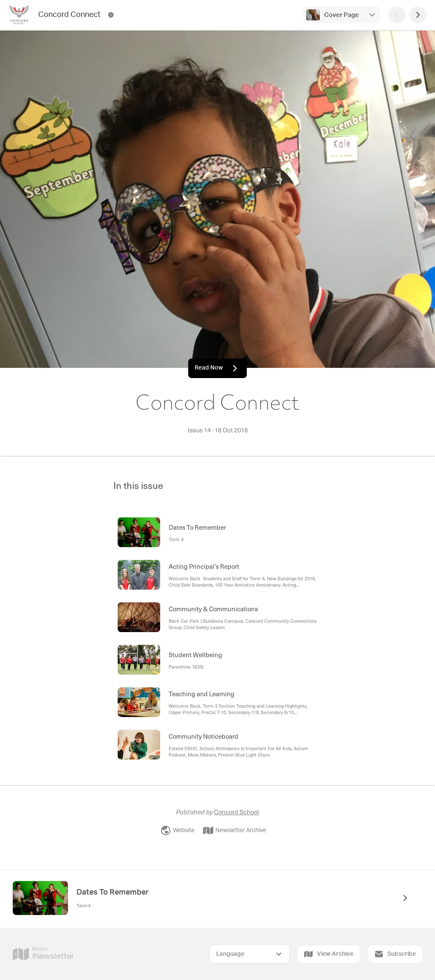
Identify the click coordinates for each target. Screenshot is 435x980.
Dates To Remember (113, 892)
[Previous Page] (397, 15)
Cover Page (342, 15)
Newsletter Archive (235, 830)
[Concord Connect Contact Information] (111, 15)
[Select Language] (250, 954)
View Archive (329, 954)
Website (178, 830)
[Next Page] (418, 15)
